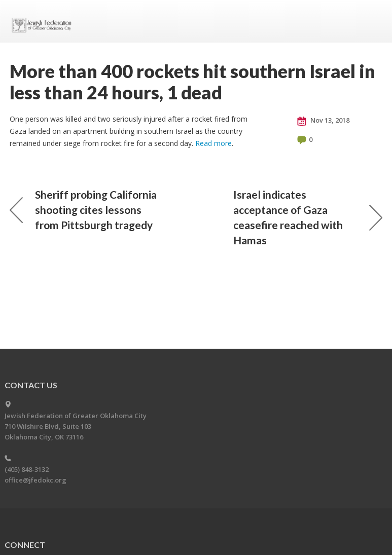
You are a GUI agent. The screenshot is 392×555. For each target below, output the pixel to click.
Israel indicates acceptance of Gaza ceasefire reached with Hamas (308, 217)
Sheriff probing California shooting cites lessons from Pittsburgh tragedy (83, 210)
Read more (213, 143)
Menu (371, 21)
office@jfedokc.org (35, 480)
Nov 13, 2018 (323, 121)
